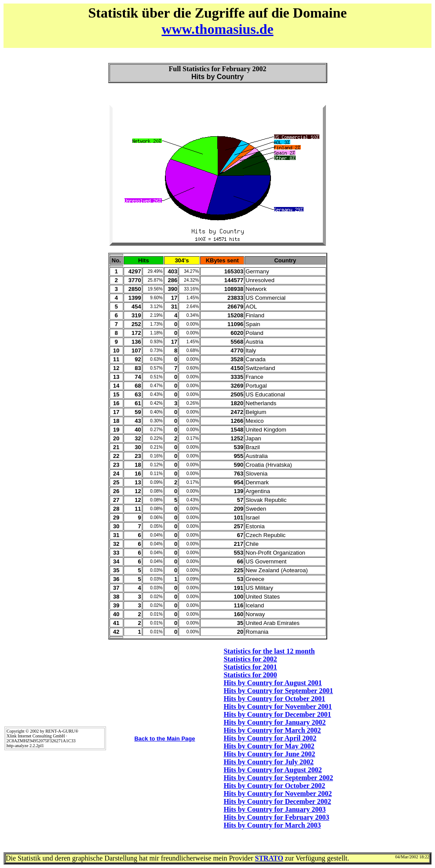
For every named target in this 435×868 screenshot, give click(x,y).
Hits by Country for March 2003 (272, 825)
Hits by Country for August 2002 (272, 770)
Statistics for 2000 (250, 675)
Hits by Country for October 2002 (274, 786)
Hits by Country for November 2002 (278, 794)
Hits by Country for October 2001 (274, 699)
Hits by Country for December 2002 (277, 801)
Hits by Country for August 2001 (272, 683)
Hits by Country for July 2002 (269, 762)
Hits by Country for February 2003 (276, 817)
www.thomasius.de (217, 29)
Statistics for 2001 (250, 667)
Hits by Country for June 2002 (269, 754)
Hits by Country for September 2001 (278, 691)
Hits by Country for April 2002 (270, 738)
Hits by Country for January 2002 (274, 722)
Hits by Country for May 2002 (269, 746)
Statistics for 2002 (250, 659)
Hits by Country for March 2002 (272, 730)
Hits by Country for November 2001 (278, 706)
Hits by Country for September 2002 (278, 778)
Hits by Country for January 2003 (274, 809)
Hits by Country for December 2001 (277, 714)
